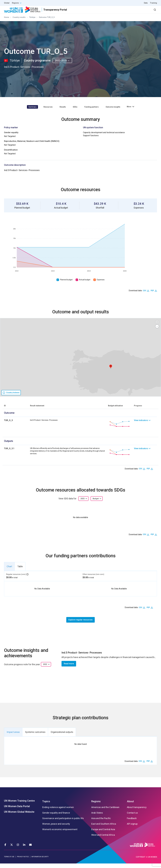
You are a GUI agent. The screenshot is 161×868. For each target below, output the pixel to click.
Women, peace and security (56, 828)
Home (7, 22)
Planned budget (66, 284)
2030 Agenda (123, 12)
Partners (107, 12)
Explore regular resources (80, 624)
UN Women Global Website (19, 816)
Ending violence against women (58, 812)
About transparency (137, 812)
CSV (144, 295)
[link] (145, 428)
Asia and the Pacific (101, 823)
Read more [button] (69, 668)
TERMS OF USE (9, 861)
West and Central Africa (103, 839)
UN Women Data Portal (17, 811)
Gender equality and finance (56, 817)
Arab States (97, 817)
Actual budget (85, 284)
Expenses (101, 284)
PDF (152, 295)
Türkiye (32, 22)
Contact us (132, 817)
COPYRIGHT (141, 861)
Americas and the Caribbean (105, 812)
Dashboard (143, 12)
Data (146, 3)
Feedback (132, 823)
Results (93, 12)
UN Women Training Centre (19, 805)
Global (7, 3)
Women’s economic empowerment (60, 834)
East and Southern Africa (104, 828)
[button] (111, 371)
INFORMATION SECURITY (40, 861)
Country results (19, 22)
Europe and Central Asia (103, 834)
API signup (132, 828)
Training (154, 3)
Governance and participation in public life (63, 823)
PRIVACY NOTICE (23, 861)
